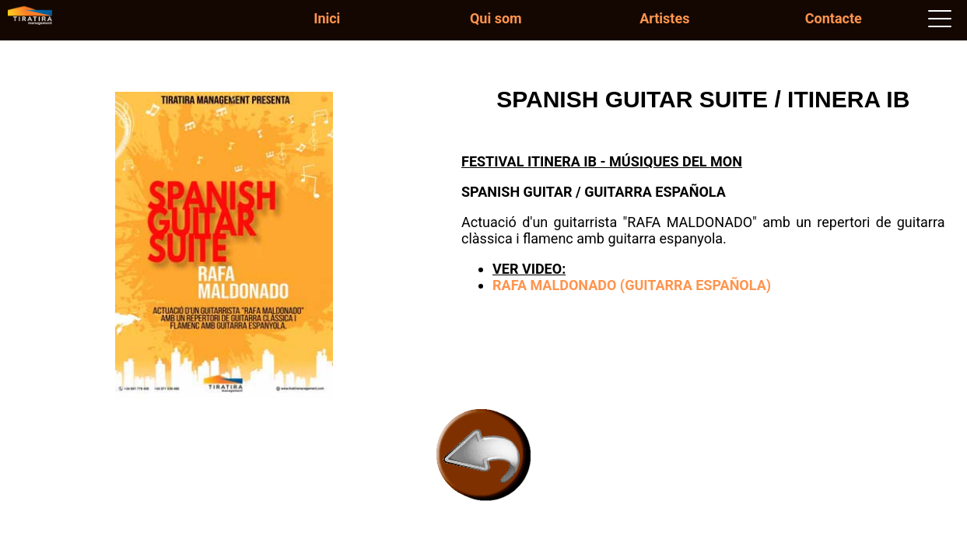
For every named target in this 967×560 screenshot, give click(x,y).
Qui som (496, 18)
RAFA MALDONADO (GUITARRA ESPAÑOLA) (632, 285)
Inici (327, 18)
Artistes (664, 18)
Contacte (834, 18)
